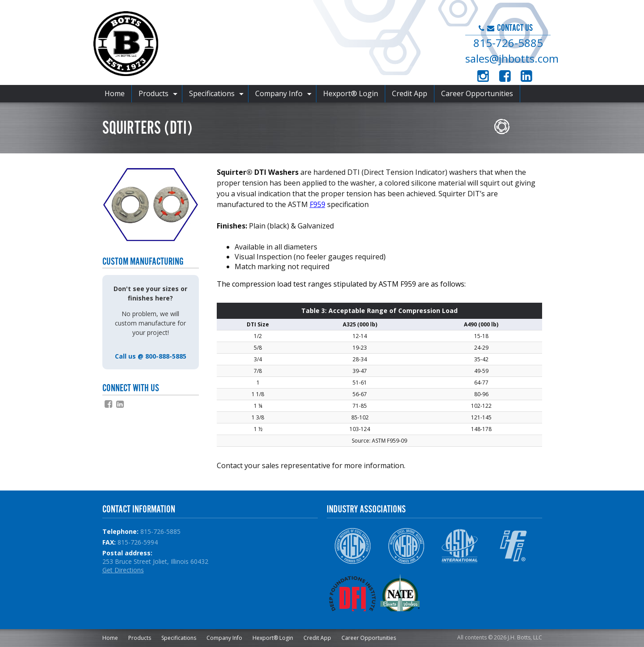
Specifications (212, 93)
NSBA (406, 546)
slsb (437, 465)
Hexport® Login (351, 93)
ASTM (460, 546)
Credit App (410, 93)
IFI (513, 546)
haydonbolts (467, 465)
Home (115, 93)
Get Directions (123, 570)
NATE (406, 592)
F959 (318, 204)
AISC (352, 546)
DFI (352, 592)
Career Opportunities (477, 93)
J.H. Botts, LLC (246, 45)
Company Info (279, 93)
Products (154, 93)
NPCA (460, 592)
